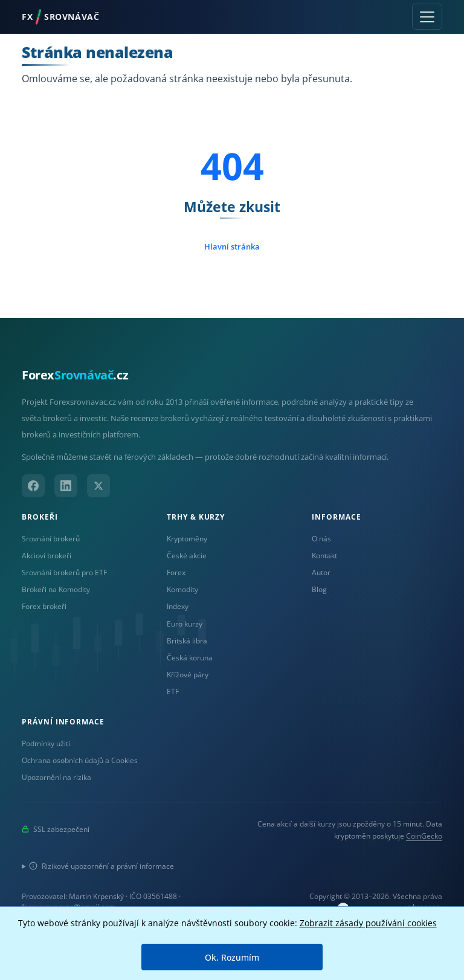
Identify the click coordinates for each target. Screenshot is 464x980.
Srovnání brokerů (51, 538)
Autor (321, 572)
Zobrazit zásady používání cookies (368, 923)
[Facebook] (33, 486)
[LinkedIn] (66, 486)
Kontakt (324, 555)
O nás (321, 538)
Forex (176, 572)
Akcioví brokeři (47, 555)
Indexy (178, 606)
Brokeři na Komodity (56, 589)
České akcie (187, 555)
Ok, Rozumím (232, 957)
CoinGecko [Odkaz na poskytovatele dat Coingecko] (424, 836)
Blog (319, 589)
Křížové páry (188, 674)
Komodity (182, 589)
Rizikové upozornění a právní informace (101, 866)
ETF (173, 691)
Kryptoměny (187, 538)
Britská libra (187, 640)
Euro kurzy (185, 624)
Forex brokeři (44, 606)
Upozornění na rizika (56, 777)
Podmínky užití (46, 743)
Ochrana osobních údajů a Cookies (80, 760)
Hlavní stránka (232, 247)
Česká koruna (190, 657)
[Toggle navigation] (427, 17)
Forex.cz (75, 375)
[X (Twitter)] (98, 486)
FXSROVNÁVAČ (60, 17)
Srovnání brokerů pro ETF (64, 572)
